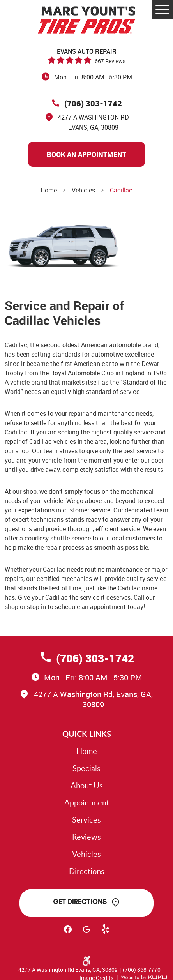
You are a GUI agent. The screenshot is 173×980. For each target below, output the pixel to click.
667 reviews (110, 61)
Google (86, 933)
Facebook (68, 933)
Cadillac (121, 190)
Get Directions (80, 902)
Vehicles (83, 190)
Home (49, 190)
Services (86, 819)
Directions (87, 871)
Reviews (86, 837)
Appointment (87, 802)
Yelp (105, 933)
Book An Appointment (86, 154)
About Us (87, 785)
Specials (86, 768)
